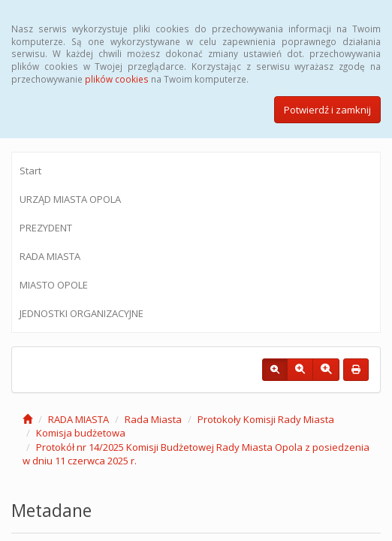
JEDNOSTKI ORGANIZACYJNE (81, 313)
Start (30, 171)
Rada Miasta (153, 419)
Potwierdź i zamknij (327, 110)
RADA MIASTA (50, 256)
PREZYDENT (46, 228)
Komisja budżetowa (81, 433)
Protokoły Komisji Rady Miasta (266, 419)
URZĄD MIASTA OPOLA (70, 199)
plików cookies (117, 79)
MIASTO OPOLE (54, 285)
